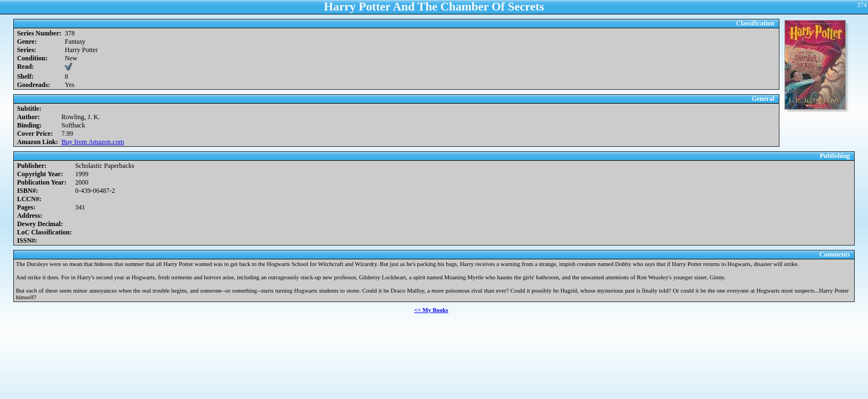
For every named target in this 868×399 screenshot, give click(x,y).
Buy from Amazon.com (93, 142)
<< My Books (431, 310)
